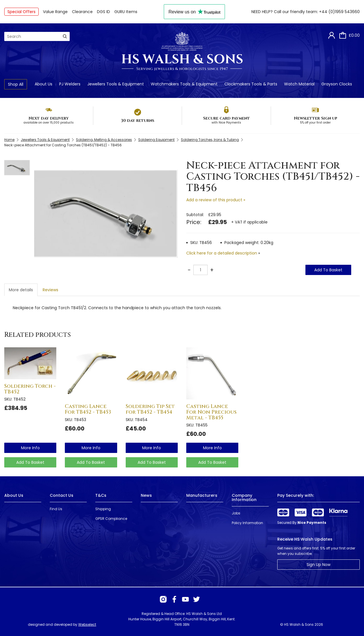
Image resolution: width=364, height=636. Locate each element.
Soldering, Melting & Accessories (104, 140)
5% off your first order (315, 123)
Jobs (236, 513)
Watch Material (299, 84)
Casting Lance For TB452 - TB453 (88, 409)
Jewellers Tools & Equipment (116, 84)
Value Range (55, 12)
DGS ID (104, 12)
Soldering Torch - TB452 (30, 389)
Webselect (87, 624)
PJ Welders (70, 84)
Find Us (56, 509)
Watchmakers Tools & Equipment (184, 84)
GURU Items (126, 12)
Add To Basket (328, 270)
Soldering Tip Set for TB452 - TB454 (150, 409)
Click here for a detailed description (222, 253)
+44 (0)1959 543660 (339, 12)
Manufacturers (202, 495)
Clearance (82, 12)
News (146, 495)
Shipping (103, 509)
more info (30, 448)
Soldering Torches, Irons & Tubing (210, 140)
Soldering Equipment (156, 140)
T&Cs (101, 495)
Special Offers (21, 12)
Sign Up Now (318, 565)
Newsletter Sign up (316, 118)
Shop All (16, 84)
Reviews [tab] (50, 290)
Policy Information (247, 523)
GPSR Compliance (111, 519)
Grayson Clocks (337, 84)
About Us (44, 84)
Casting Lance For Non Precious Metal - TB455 (211, 412)
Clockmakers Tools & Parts (251, 84)
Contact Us (62, 495)
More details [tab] (21, 290)
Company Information (244, 497)
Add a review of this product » (216, 200)
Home (9, 140)
